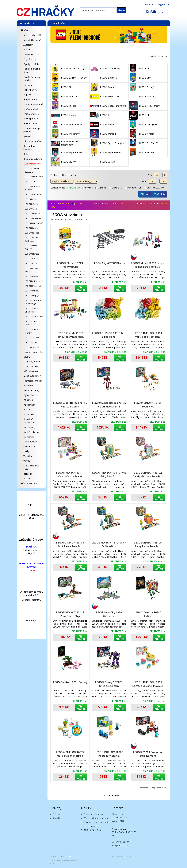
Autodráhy (28, 45)
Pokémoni (28, 400)
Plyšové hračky (31, 395)
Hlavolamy (28, 85)
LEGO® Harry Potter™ (31, 247)
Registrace (163, 5)
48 (162, 204)
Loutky (27, 357)
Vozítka (27, 461)
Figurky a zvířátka (32, 64)
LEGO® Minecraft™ (34, 286)
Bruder (27, 50)
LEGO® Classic (32, 204)
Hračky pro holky (31, 109)
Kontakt (56, 818)
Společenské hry (31, 432)
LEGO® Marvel (32, 276)
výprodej (101, 188)
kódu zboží (67, 204)
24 (158, 204)
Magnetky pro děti (32, 361)
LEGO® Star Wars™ (34, 316)
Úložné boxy (29, 446)
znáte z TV (116, 188)
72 (165, 204)
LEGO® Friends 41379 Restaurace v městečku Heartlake (70, 335)
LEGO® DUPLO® (33, 218)
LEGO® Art (30, 182)
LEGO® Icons (31, 259)
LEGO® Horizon (32, 254)
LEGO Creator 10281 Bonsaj (70, 682)
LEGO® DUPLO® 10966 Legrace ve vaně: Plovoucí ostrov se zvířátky (148, 684)
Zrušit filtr (160, 194)
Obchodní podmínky (31, 600)
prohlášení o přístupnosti (60, 860)
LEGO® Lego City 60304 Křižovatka (109, 614)
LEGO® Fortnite (32, 228)
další (120, 204)
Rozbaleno (29, 474)
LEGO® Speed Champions (32, 310)
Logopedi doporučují (33, 352)
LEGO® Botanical (33, 194)
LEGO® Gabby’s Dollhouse (32, 239)
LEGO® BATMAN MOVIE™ (32, 188)
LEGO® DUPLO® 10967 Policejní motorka (109, 754)
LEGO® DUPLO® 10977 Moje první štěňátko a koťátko (70, 754)
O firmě (56, 814)
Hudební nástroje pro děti (32, 130)
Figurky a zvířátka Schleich (32, 70)
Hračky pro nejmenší (33, 104)
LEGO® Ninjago (32, 295)
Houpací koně (30, 99)
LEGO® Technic (32, 338)
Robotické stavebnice (29, 421)
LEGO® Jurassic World (32, 270)
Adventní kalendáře (33, 40)
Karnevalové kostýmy (29, 148)
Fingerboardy (30, 59)
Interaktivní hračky (32, 141)
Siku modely (29, 427)
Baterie (27, 479)
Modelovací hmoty (32, 376)
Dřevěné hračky (31, 54)
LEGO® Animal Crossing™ (32, 170)
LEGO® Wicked (32, 347)
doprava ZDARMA (154, 188)
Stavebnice (29, 437)
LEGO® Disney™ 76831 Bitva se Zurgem (109, 684)
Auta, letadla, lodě (32, 35)
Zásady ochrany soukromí (96, 818)
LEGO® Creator (32, 209)
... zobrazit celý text (158, 56)
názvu (79, 204)
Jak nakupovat (90, 826)
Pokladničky (29, 405)
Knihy (26, 154)
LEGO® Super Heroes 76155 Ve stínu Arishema (109, 405)
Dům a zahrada (29, 483)
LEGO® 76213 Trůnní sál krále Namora (148, 754)
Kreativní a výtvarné (33, 159)
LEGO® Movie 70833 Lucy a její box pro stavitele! (148, 265)
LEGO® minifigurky (34, 281)
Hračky (25, 30)
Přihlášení (149, 5)
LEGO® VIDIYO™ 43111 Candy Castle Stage (70, 474)
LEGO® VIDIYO (32, 342)
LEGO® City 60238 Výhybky (109, 263)
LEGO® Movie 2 (32, 291)
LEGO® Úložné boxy (34, 177)
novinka (88, 188)
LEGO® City (30, 199)
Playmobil (28, 385)
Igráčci (27, 136)
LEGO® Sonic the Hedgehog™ (33, 302)
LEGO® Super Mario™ (31, 331)
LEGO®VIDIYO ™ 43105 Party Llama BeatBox (148, 544)
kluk (63, 175)
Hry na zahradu (31, 124)
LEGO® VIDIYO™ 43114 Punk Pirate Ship (70, 614)
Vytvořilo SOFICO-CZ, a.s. (122, 856)
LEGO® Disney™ (33, 214)
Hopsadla (28, 95)
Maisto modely (31, 366)
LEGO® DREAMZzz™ (34, 223)
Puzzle (27, 409)
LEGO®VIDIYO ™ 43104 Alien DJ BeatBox (109, 544)
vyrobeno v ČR (133, 188)
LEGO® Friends (32, 233)
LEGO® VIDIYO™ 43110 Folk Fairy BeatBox (109, 474)
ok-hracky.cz (31, 621)
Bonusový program (92, 830)
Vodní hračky (30, 456)
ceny (53, 207)
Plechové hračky (31, 390)
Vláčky (26, 451)
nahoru (54, 856)
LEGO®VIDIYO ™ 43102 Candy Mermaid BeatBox (148, 474)
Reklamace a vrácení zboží (96, 822)
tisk (64, 856)
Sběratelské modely (33, 381)
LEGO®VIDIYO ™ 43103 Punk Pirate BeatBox (70, 544)
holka (72, 175)
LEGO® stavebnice (33, 164)
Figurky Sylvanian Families (32, 79)
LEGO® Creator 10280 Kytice (148, 614)
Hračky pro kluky (31, 114)
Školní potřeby (30, 442)
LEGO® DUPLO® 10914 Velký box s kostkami (148, 335)
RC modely (29, 414)
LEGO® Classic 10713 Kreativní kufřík (70, 265)
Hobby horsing (30, 90)
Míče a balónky (31, 371)
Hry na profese (31, 119)
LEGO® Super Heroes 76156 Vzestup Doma (70, 405)
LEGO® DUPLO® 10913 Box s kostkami (109, 335)
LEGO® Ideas (31, 263)
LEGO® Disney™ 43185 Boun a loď (148, 405)
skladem (74, 188)
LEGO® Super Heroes (31, 323)
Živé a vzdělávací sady (31, 467)
